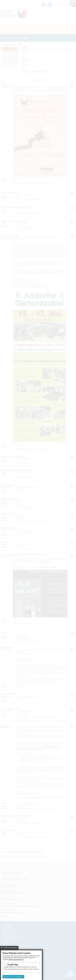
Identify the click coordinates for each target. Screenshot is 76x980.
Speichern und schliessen (13, 977)
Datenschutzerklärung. (16, 959)
